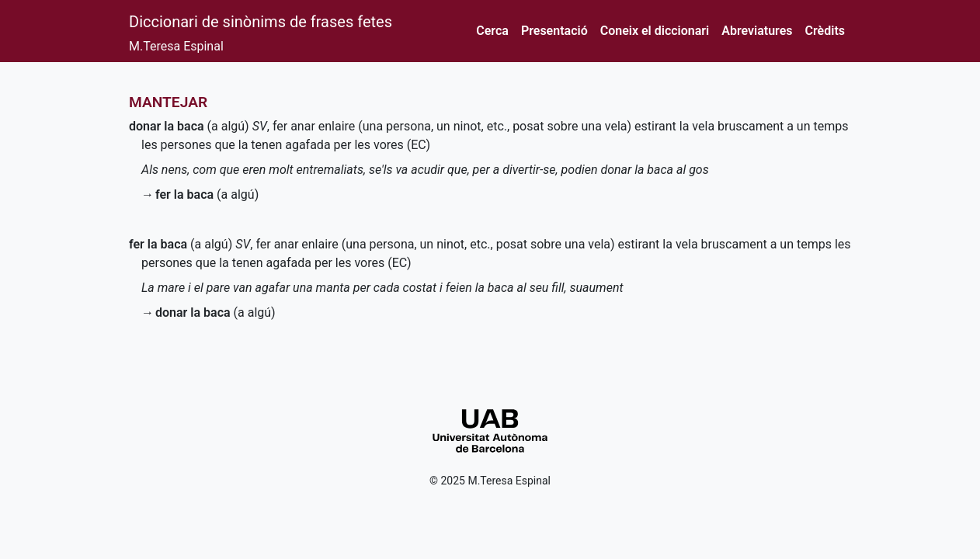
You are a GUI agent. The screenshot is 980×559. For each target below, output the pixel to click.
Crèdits (825, 31)
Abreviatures (757, 31)
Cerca (492, 31)
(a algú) (189, 126)
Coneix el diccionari (655, 31)
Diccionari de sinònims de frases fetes (261, 22)
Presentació (554, 31)
